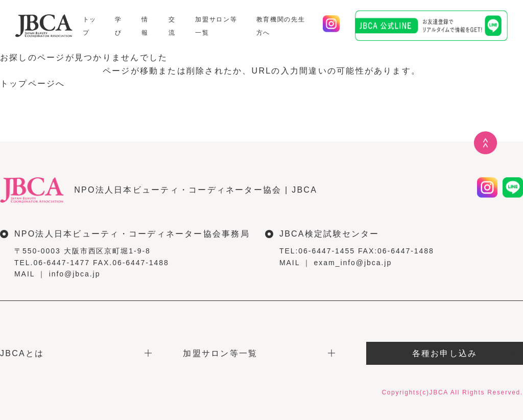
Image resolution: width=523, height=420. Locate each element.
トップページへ (33, 84)
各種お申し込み (445, 353)
